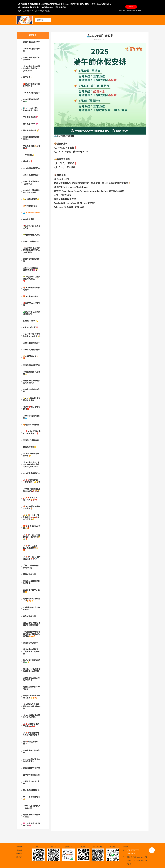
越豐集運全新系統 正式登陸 (32, 816)
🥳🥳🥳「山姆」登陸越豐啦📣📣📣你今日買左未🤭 (31, 517)
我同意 (131, 7)
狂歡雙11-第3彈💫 (30, 321)
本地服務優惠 (29, 219)
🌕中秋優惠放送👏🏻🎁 (31, 357)
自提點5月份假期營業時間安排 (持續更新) (32, 670)
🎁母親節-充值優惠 (31, 425)
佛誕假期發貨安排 (30, 643)
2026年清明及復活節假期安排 (31, 59)
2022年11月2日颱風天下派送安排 (32, 807)
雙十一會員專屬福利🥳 (31, 798)
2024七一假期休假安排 (31, 390)
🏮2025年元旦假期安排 (32, 304)
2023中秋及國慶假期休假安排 (31, 582)
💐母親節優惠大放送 (32, 235)
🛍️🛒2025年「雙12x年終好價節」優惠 (31, 109)
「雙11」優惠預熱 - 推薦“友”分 (31, 567)
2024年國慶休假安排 (31, 350)
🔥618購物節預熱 (30, 206)
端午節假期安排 (29, 616)
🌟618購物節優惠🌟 (31, 199)
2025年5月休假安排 (31, 241)
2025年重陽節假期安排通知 (31, 138)
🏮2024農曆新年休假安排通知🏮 (32, 507)
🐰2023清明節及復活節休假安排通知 (32, 716)
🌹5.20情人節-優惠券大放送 (32, 227)
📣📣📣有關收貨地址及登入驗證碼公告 (31, 734)
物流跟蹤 (19, 854)
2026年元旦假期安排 (31, 93)
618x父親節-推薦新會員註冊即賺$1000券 (32, 624)
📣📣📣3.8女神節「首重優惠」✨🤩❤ (31, 481)
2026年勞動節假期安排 (31, 50)
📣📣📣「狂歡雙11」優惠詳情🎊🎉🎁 (31, 548)
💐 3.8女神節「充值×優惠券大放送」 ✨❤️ (32, 279)
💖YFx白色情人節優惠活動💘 (31, 824)
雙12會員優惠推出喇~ (32, 775)
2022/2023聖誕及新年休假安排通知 (32, 760)
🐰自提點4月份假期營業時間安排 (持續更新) (32, 706)
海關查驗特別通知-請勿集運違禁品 (32, 382)
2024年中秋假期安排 (31, 365)
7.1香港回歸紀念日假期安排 (32, 609)
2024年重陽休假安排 (31, 343)
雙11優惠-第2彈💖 (30, 124)
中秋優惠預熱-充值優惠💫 (32, 373)
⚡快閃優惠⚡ (29, 155)
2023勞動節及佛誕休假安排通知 (31, 679)
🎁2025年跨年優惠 (31, 296)
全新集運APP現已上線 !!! (31, 782)
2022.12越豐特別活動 (32, 768)
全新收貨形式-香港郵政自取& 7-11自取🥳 (32, 335)
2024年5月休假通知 (31, 440)
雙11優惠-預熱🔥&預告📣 (32, 147)
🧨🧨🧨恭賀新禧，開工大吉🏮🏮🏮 (31, 499)
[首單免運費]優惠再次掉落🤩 (31, 455)
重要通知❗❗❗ (30, 161)
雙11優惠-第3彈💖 (30, 117)
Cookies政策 (34, 11)
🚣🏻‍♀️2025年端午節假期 (32, 213)
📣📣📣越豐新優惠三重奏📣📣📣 (31, 725)
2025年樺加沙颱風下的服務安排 (31, 183)
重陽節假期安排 (29, 574)
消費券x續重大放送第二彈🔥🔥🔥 (32, 600)
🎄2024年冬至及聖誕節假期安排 (32, 313)
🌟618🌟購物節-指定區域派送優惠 (32, 399)
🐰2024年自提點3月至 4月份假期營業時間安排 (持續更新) (31, 465)
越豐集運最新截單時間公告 (31, 688)
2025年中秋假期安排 (31, 168)
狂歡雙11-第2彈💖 (30, 327)
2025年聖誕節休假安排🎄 (31, 100)
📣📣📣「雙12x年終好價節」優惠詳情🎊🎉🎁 (32, 537)
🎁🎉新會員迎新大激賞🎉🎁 (32, 527)
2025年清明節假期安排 (31, 260)
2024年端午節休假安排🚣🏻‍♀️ (31, 417)
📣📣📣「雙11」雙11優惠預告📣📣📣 (32, 558)
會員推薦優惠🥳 (30, 447)
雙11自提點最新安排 (31, 790)
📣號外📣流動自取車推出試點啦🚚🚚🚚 (32, 490)
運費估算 (19, 850)
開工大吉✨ (28, 77)
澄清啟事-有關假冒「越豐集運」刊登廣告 (31, 651)
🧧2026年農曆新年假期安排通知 (32, 85)
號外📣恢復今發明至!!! (31, 743)
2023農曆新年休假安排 (31, 752)
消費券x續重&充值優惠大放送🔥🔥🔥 (32, 697)
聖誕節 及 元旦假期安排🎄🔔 (32, 661)
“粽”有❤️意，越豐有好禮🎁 (32, 408)
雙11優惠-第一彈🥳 (31, 130)
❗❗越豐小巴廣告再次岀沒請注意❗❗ (32, 432)
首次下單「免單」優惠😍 (31, 591)
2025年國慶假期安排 (31, 175)
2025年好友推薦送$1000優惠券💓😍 (30, 269)
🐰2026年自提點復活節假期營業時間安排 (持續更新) (32, 68)
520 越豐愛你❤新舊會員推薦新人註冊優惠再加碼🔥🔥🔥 (32, 634)
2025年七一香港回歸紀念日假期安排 (31, 191)
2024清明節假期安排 (31, 473)
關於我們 (19, 857)
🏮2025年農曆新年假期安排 (32, 289)
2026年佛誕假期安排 (31, 42)
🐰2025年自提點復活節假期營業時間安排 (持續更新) (32, 250)
